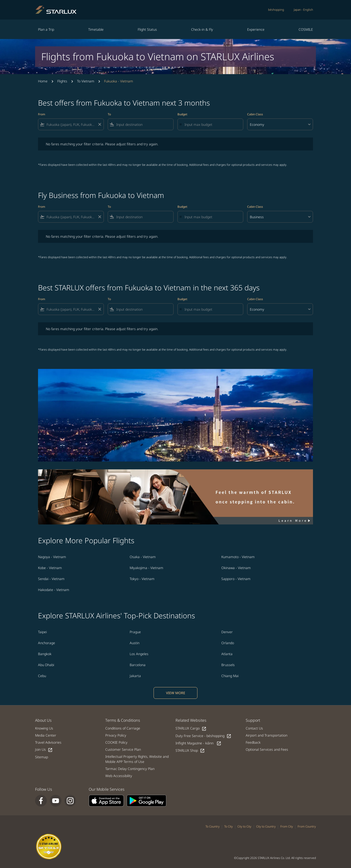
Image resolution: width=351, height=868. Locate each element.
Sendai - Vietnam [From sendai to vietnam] (51, 579)
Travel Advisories (48, 742)
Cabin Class (255, 114)
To (109, 114)
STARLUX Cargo (191, 728)
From (42, 114)
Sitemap (42, 757)
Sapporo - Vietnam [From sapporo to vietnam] (236, 579)
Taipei (42, 632)
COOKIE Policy (116, 742)
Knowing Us (44, 728)
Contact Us (254, 728)
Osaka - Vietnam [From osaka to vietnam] (143, 557)
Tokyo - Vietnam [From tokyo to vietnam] (142, 579)
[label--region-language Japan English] (303, 10)
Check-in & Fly (202, 29)
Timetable (96, 29)
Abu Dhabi (46, 665)
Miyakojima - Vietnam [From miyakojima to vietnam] (146, 568)
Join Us (44, 750)
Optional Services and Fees (267, 749)
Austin (135, 643)
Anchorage (47, 643)
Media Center (46, 735)
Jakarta (135, 676)
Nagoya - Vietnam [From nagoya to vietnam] (52, 557)
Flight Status (147, 29)
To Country (213, 826)
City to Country (266, 826)
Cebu (42, 676)
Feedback (253, 742)
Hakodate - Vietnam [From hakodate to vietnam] (54, 590)
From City (287, 826)
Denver (227, 632)
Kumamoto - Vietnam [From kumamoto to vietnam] (238, 557)
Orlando (228, 643)
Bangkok (45, 654)
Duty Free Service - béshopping (203, 736)
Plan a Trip (46, 29)
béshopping (276, 10)
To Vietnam (86, 81)
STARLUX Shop (190, 751)
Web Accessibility (119, 776)
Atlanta (227, 654)
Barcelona (138, 665)
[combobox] (71, 124)
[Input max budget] (211, 124)
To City (229, 826)
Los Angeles (139, 654)
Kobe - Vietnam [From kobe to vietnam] (50, 568)
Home (43, 81)
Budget (182, 114)
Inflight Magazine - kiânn (198, 743)
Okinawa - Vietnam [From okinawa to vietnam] (236, 568)
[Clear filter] (99, 124)
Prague (135, 632)
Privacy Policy (116, 735)
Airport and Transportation (267, 735)
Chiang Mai (230, 676)
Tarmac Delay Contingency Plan (130, 769)
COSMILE (306, 29)
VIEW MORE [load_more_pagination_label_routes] (176, 693)
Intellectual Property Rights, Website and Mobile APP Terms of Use (137, 759)
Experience (256, 29)
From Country (307, 826)
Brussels (228, 665)
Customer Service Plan (123, 749)
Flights (62, 81)
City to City (244, 826)
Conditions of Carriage (123, 728)
